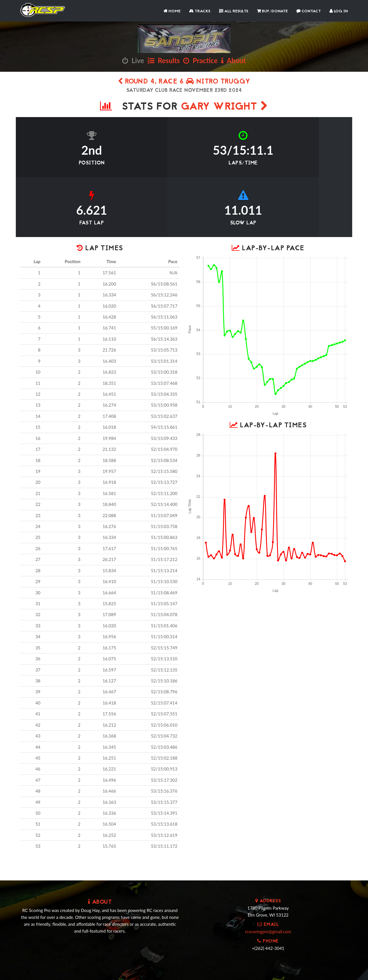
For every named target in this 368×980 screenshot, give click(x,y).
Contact (309, 11)
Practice (200, 60)
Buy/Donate (272, 11)
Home (172, 11)
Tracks (200, 11)
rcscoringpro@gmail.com (268, 874)
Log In (339, 11)
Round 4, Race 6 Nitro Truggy (184, 82)
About (233, 60)
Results (164, 60)
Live (133, 60)
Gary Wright (225, 107)
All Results (234, 11)
